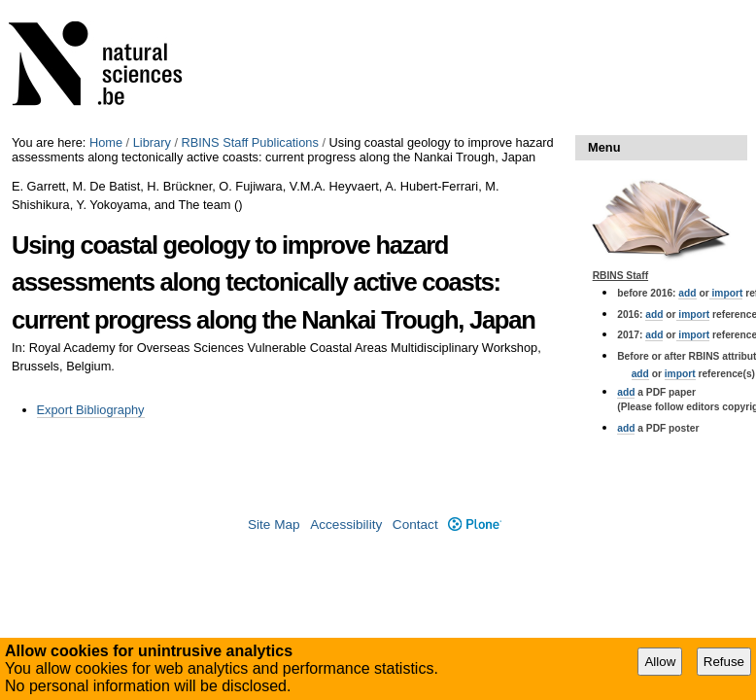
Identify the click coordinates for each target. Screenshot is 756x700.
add (687, 293)
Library (152, 142)
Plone (475, 525)
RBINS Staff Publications (250, 142)
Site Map (274, 525)
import (726, 293)
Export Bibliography (91, 410)
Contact (415, 525)
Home (106, 142)
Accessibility (346, 525)
